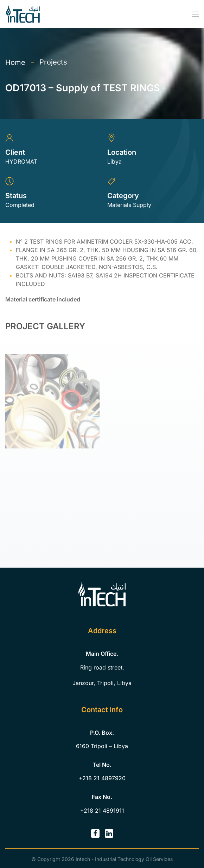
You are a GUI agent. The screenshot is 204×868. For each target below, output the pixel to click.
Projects (53, 62)
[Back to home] (23, 14)
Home (15, 62)
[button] (195, 14)
